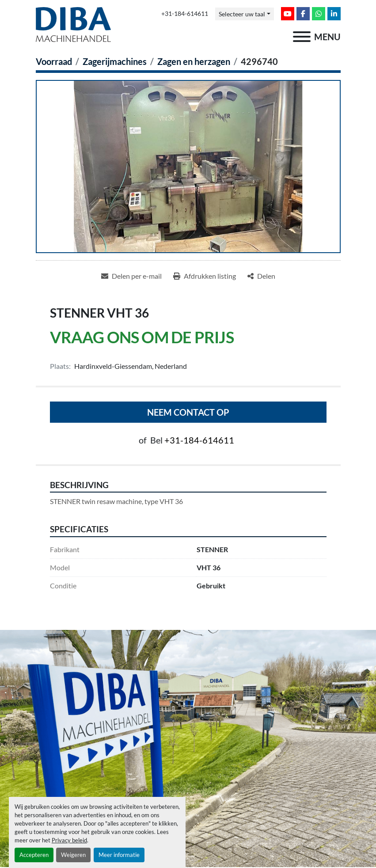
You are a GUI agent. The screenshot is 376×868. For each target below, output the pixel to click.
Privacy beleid (69, 840)
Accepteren (34, 855)
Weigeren (73, 855)
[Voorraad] (54, 61)
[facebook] (303, 14)
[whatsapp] (319, 14)
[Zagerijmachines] (115, 61)
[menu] (302, 37)
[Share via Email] (131, 276)
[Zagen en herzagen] (194, 61)
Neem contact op (188, 412)
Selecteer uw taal (242, 14)
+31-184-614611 (185, 14)
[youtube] (288, 14)
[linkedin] (334, 14)
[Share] (261, 276)
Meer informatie (119, 855)
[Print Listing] (205, 276)
